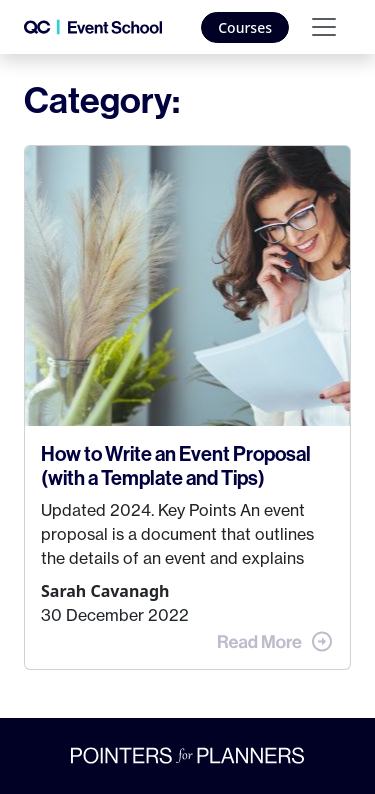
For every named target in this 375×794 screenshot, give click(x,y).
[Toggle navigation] (324, 27)
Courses (245, 27)
